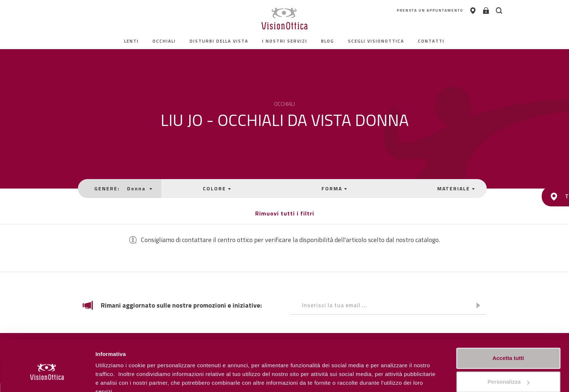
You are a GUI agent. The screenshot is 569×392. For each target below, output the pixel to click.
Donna (142, 188)
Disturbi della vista (219, 41)
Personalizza (112, 378)
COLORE (217, 188)
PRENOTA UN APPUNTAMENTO (411, 11)
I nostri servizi (285, 41)
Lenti (132, 41)
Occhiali (165, 41)
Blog (328, 41)
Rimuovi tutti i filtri (285, 213)
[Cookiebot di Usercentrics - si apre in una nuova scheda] (47, 378)
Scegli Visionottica (376, 41)
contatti (432, 41)
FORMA (331, 188)
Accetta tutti (508, 324)
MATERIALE (449, 188)
